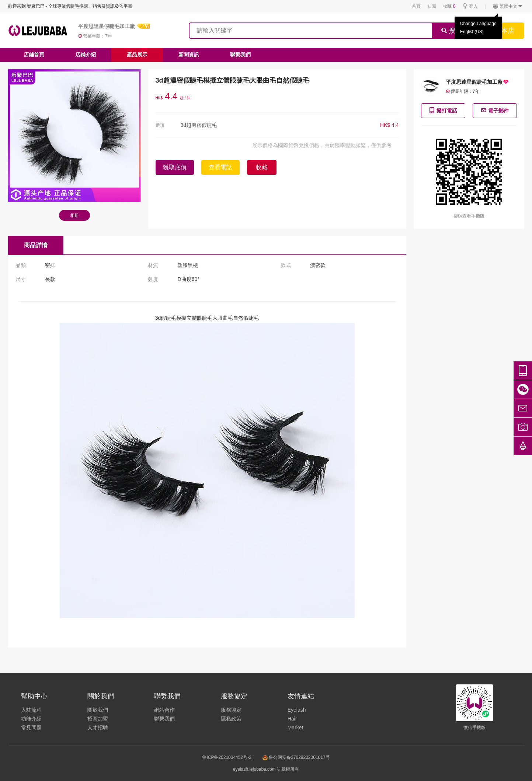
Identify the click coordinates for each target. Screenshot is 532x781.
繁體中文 (508, 6)
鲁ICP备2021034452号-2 (227, 757)
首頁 (416, 6)
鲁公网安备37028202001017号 (296, 757)
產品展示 (137, 55)
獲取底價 (175, 167)
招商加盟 (98, 719)
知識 (432, 6)
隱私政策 (231, 719)
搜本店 (504, 31)
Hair (292, 719)
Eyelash (297, 710)
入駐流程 (31, 710)
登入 (470, 6)
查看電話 (220, 167)
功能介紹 (31, 719)
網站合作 (164, 710)
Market (295, 728)
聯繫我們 (240, 55)
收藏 (449, 6)
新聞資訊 (189, 55)
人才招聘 (98, 728)
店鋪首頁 (34, 55)
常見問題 (31, 728)
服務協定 (231, 710)
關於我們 (98, 710)
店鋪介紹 (86, 55)
